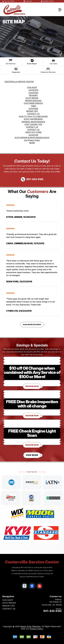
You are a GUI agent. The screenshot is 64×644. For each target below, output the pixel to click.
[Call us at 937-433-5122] (32, 179)
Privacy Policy (36, 629)
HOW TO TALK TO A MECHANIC (33, 116)
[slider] (10, 205)
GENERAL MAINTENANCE (33, 122)
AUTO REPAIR (32, 98)
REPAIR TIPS (32, 111)
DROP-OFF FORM (33, 132)
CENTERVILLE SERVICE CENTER (19, 82)
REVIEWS (33, 95)
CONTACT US (33, 114)
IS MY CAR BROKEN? (33, 119)
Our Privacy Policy (32, 140)
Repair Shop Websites (30, 626)
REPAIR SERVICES (33, 101)
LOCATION (33, 90)
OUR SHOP (32, 87)
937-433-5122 (26, 567)
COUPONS (33, 93)
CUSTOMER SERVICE (33, 103)
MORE (32, 143)
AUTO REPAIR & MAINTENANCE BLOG (32, 138)
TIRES (33, 106)
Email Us (58, 615)
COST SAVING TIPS (33, 124)
